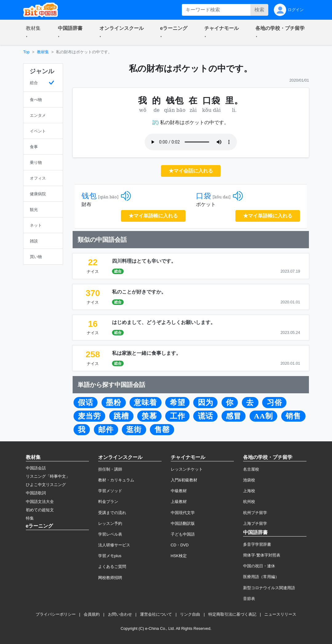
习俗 (274, 403)
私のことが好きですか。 (139, 292)
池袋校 (249, 480)
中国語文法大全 (40, 502)
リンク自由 (190, 614)
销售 (293, 416)
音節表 (249, 599)
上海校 (249, 491)
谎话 (206, 416)
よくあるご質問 (112, 567)
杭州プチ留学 (255, 513)
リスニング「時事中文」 (48, 476)
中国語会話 (36, 468)
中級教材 (179, 491)
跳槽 (121, 416)
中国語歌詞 (36, 493)
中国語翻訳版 (183, 523)
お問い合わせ (120, 614)
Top (27, 52)
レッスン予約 (110, 523)
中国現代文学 (183, 513)
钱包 (89, 196)
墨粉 (114, 403)
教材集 (43, 52)
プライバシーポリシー (56, 614)
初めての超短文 (40, 510)
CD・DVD (180, 545)
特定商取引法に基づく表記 (232, 614)
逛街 (134, 430)
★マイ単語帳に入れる (153, 216)
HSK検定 (179, 556)
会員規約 (92, 614)
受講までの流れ (112, 513)
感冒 (234, 416)
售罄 (162, 430)
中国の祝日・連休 (259, 566)
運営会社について (156, 614)
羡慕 (149, 416)
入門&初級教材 (184, 480)
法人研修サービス (114, 545)
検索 (259, 10)
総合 (118, 271)
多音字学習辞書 (257, 544)
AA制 (263, 416)
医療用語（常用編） (261, 577)
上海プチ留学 (255, 523)
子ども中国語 (183, 534)
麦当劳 (89, 416)
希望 (178, 403)
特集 (30, 518)
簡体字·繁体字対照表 (262, 555)
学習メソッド (110, 491)
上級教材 (179, 502)
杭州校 (249, 502)
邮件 (106, 430)
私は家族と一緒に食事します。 (146, 353)
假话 (86, 403)
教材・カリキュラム (116, 480)
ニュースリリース (280, 614)
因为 (206, 403)
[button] (34, 32)
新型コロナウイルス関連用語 (269, 588)
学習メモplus (110, 556)
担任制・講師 (110, 469)
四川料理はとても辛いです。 (144, 261)
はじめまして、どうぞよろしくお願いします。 (164, 322)
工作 (178, 416)
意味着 (145, 403)
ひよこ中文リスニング (46, 485)
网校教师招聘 (110, 578)
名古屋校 (251, 469)
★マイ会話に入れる (191, 171)
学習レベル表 (110, 534)
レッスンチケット (187, 469)
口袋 (204, 196)
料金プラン (108, 502)
